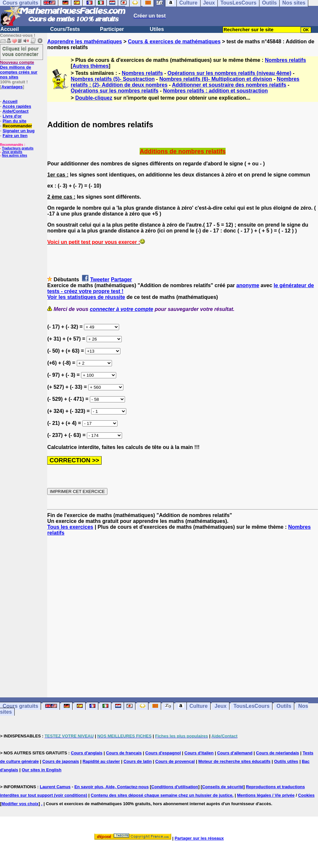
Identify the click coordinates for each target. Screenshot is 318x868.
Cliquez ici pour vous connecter (21, 51)
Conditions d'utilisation (175, 787)
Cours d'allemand (235, 753)
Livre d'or (12, 116)
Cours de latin (138, 761)
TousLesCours (251, 706)
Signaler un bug (19, 131)
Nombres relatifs (285, 60)
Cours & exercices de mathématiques (174, 42)
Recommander (17, 126)
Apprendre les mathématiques (84, 42)
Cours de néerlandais (278, 753)
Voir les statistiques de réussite (86, 297)
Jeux (220, 706)
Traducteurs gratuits (18, 148)
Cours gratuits (20, 706)
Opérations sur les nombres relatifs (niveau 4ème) (230, 73)
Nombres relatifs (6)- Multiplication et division (216, 79)
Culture (199, 706)
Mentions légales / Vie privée (266, 795)
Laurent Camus (55, 787)
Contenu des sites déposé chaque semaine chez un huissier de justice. (162, 795)
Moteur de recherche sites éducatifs (234, 761)
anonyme (248, 285)
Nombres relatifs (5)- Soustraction (113, 79)
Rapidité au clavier (101, 761)
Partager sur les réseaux (199, 838)
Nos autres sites (14, 155)
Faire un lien (15, 136)
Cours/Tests (65, 29)
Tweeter (100, 280)
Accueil (10, 29)
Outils (284, 706)
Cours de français (124, 753)
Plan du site (14, 121)
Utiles (157, 29)
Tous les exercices (70, 527)
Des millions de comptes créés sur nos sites (19, 70)
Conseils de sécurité (223, 787)
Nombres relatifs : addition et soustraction (215, 91)
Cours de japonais (61, 761)
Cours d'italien (199, 753)
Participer (112, 29)
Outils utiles (286, 761)
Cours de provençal (175, 761)
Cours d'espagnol (163, 753)
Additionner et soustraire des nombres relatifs (229, 85)
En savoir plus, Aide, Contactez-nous (111, 787)
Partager (122, 280)
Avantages (12, 87)
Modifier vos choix (20, 804)
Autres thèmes (91, 66)
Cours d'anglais (87, 753)
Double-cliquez (94, 98)
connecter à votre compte (122, 309)
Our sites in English (42, 770)
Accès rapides (17, 106)
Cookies (306, 795)
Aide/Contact (15, 111)
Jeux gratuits (12, 152)
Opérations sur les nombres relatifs (114, 91)
